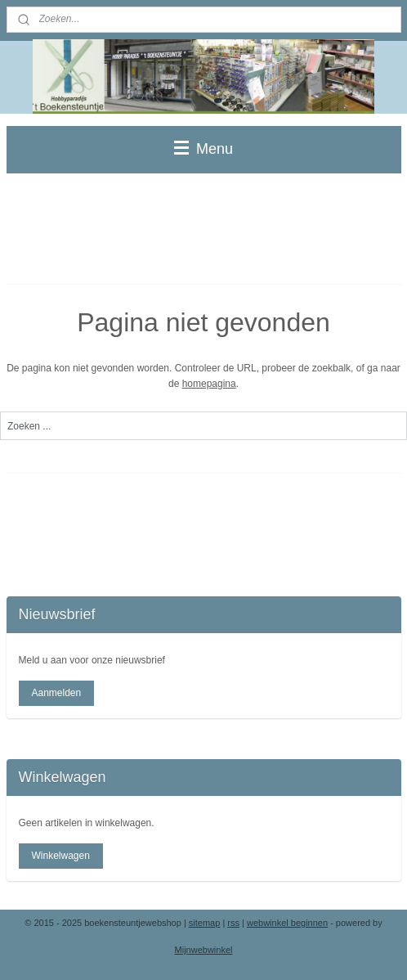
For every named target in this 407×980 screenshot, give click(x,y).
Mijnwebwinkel (204, 950)
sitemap (205, 923)
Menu (203, 149)
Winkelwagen (60, 856)
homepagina (209, 384)
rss (233, 923)
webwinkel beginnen (287, 923)
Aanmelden (56, 693)
